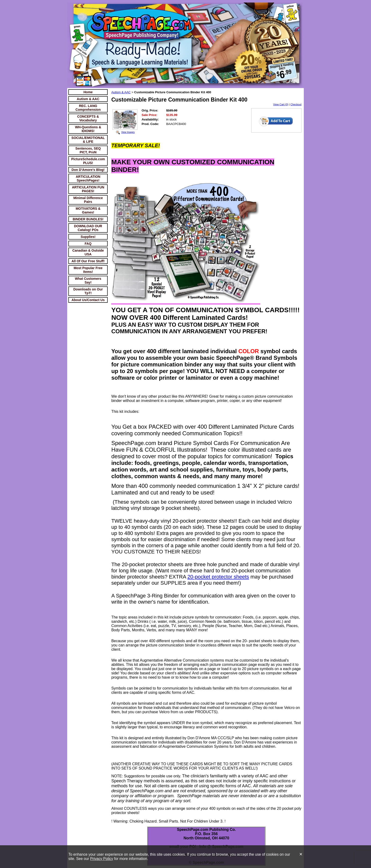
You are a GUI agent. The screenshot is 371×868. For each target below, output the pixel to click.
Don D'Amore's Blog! (88, 170)
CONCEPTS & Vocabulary (88, 118)
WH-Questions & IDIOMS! (88, 129)
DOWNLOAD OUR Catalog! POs (88, 228)
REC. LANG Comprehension (88, 108)
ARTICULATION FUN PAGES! (88, 189)
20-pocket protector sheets (218, 577)
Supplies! (88, 237)
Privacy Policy (102, 859)
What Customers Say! (88, 280)
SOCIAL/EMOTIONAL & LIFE (88, 140)
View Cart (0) (281, 104)
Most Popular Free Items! (88, 270)
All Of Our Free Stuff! (88, 261)
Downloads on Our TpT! (88, 291)
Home (88, 92)
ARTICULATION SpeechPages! (88, 178)
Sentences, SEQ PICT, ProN (88, 150)
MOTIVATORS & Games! (88, 210)
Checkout (296, 104)
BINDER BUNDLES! (88, 219)
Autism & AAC (88, 99)
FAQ (88, 244)
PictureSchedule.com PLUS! (88, 161)
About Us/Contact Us (88, 300)
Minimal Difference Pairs (88, 200)
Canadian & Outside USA (88, 252)
